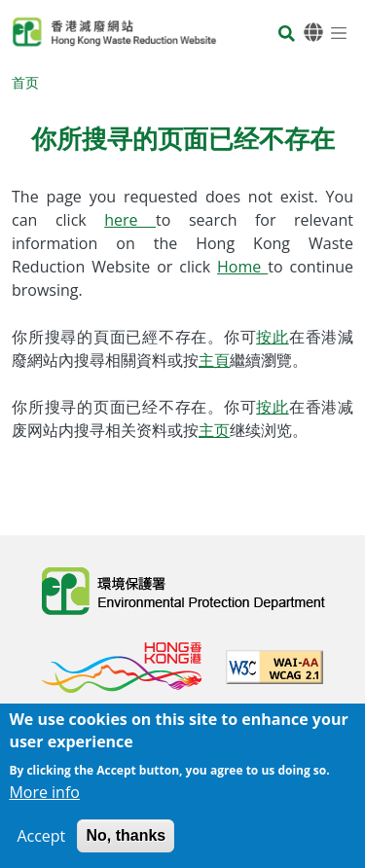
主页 (214, 430)
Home (242, 267)
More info (44, 800)
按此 (273, 337)
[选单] (339, 32)
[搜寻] (287, 36)
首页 (25, 82)
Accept (41, 844)
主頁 (214, 360)
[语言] (313, 33)
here (130, 220)
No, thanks (126, 843)
